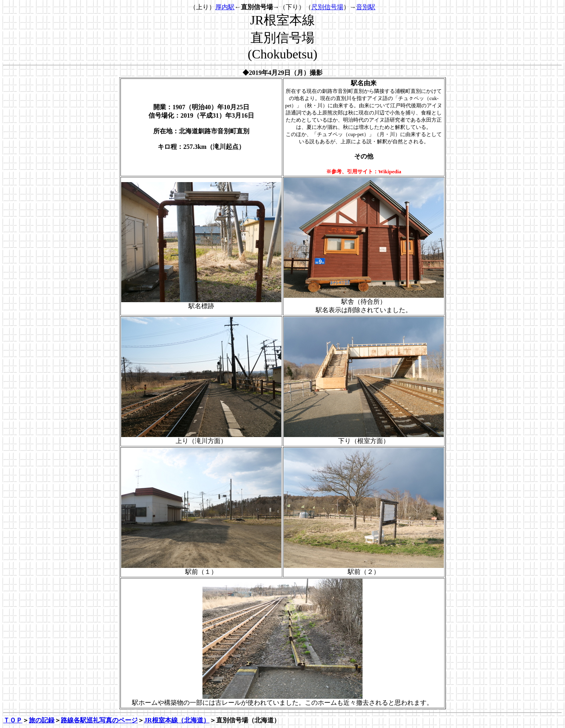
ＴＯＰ (13, 720)
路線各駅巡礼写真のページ (99, 720)
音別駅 (366, 7)
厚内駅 (225, 7)
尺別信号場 (327, 7)
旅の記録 (42, 720)
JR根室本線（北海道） (177, 720)
